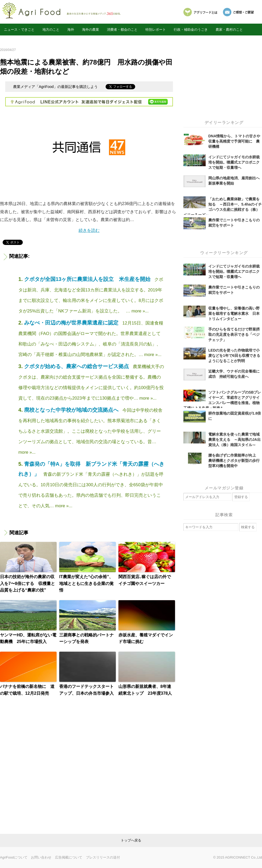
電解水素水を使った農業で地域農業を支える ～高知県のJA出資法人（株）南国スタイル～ (234, 440)
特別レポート (156, 30)
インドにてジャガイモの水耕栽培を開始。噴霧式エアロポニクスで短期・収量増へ (234, 162)
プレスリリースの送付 (103, 857)
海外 (71, 30)
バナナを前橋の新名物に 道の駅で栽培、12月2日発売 (27, 690)
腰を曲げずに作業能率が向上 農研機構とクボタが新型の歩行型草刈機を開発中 (234, 461)
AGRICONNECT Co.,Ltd (244, 857)
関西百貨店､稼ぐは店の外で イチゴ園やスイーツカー (147, 580)
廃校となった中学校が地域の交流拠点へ (72, 410)
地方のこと (51, 30)
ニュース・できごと (19, 30)
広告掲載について (69, 857)
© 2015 (219, 857)
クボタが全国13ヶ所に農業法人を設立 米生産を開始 (88, 279)
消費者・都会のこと (122, 30)
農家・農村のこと (229, 30)
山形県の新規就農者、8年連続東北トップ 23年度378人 (145, 690)
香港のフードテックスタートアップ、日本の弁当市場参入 (86, 690)
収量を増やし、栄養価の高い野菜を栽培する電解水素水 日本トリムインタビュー (234, 313)
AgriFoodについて (14, 857)
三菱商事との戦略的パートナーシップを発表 (86, 638)
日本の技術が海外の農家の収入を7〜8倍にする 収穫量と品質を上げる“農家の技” (28, 583)
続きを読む (89, 230)
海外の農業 (91, 30)
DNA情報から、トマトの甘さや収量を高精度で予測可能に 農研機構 (234, 141)
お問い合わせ (41, 857)
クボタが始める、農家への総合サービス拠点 (77, 366)
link (131, 840)
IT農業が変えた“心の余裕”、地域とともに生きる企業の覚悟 (86, 583)
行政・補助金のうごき (191, 30)
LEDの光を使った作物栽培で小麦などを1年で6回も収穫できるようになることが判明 (234, 355)
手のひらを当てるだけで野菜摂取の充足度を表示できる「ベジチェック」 (234, 334)
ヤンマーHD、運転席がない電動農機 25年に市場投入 (28, 638)
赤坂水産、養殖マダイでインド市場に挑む (146, 638)
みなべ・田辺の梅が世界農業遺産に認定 (72, 323)
